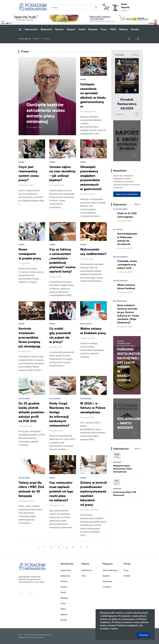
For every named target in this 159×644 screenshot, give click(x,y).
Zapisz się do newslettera (127, 194)
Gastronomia (31, 29)
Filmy (84, 576)
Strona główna (25, 39)
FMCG (113, 29)
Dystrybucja (107, 581)
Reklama (124, 29)
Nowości (59, 29)
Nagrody (106, 576)
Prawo (104, 29)
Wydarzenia (46, 29)
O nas (126, 570)
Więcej (136, 55)
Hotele (82, 29)
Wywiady (93, 29)
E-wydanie (107, 587)
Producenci (122, 301)
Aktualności (122, 209)
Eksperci (71, 29)
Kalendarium (87, 570)
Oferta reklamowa (110, 570)
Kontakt (135, 29)
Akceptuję (144, 635)
